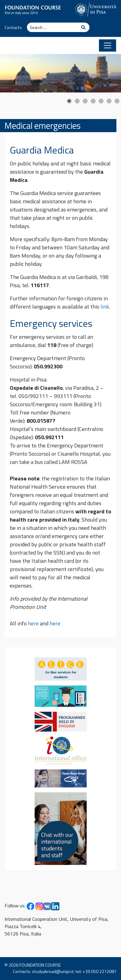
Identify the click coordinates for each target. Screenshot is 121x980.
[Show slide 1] (69, 101)
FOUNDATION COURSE (40, 965)
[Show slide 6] (109, 101)
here (33, 623)
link (105, 307)
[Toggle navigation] (108, 45)
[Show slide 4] (93, 101)
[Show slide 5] (101, 101)
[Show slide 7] (117, 101)
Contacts (13, 27)
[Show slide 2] (77, 101)
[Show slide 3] (85, 101)
